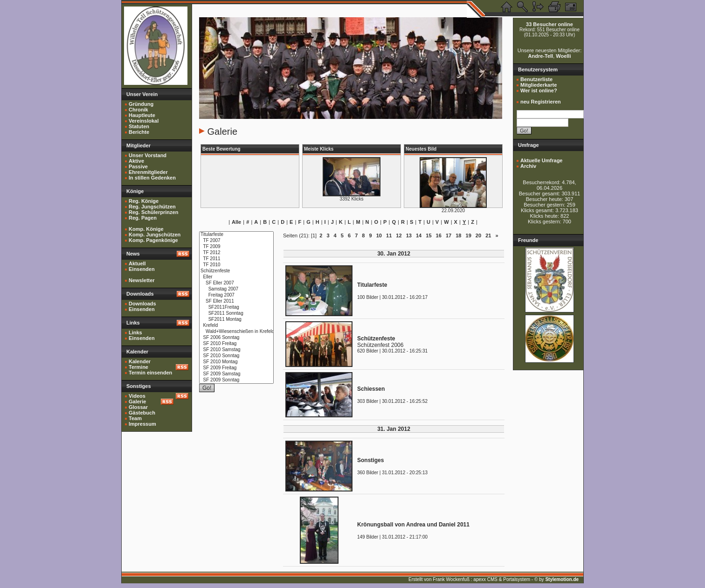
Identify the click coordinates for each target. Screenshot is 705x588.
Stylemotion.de (562, 579)
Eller (236, 277)
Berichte (139, 132)
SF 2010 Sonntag (236, 356)
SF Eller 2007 (236, 283)
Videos (137, 396)
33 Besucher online (549, 24)
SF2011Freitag (236, 308)
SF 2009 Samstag (236, 374)
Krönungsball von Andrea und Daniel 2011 (413, 525)
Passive (138, 166)
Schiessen (371, 389)
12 (399, 235)
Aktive (136, 161)
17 (449, 235)
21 (488, 235)
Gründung (141, 104)
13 (409, 235)
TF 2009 (236, 247)
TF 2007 (236, 241)
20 (478, 235)
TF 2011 (236, 259)
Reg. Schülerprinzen (153, 212)
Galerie (137, 401)
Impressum (142, 424)
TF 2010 (236, 265)
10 (379, 235)
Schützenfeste (236, 271)
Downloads (142, 304)
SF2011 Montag (236, 320)
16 (439, 235)
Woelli (563, 56)
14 (419, 235)
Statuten (139, 126)
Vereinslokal (144, 121)
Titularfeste (236, 235)
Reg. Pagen (143, 218)
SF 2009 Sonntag (236, 380)
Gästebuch (142, 413)
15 (429, 235)
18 (458, 235)
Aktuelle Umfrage (541, 160)
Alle (236, 222)
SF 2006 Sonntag (236, 338)
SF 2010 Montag (236, 362)
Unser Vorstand (148, 155)
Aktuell (137, 263)
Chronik (138, 110)
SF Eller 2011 (236, 301)
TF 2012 (236, 253)
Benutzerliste (536, 79)
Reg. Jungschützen (152, 207)
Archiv (528, 166)
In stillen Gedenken (152, 178)
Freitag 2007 (236, 295)
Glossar (138, 407)
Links (135, 332)
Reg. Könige (144, 201)
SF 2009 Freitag (236, 368)
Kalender (140, 361)
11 (389, 235)
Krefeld (236, 326)
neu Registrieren (541, 102)
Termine (138, 367)
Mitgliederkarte (539, 85)
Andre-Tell (541, 56)
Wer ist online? (539, 90)
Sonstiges (370, 460)
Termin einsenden (150, 373)
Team (135, 418)
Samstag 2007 (236, 289)
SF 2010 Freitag (236, 344)
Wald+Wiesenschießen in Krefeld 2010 (236, 332)
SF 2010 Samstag (236, 350)
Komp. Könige (146, 229)
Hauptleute (142, 115)
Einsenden (142, 269)
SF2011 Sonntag (236, 314)
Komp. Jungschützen (155, 235)
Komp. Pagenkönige (153, 240)
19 (469, 235)
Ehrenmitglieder (148, 172)
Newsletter (142, 280)
